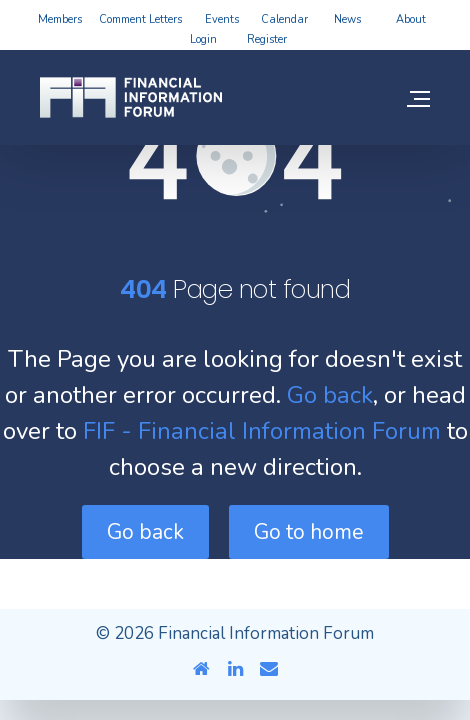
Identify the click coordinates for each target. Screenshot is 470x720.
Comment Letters (140, 19)
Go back (330, 395)
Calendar (284, 19)
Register (267, 39)
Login (203, 39)
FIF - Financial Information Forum (262, 431)
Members (60, 19)
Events (222, 19)
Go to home (309, 532)
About (411, 19)
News (347, 19)
